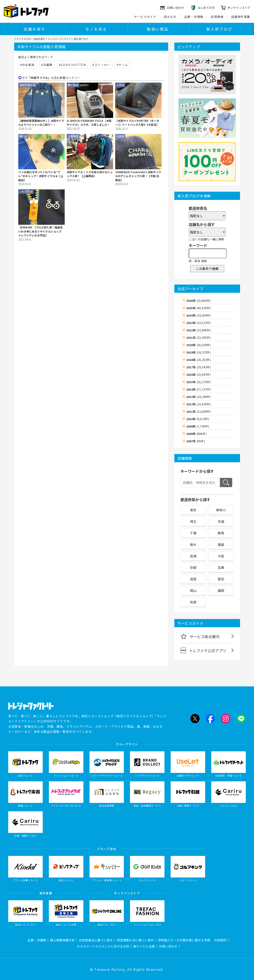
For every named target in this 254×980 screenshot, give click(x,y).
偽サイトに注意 (144, 946)
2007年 (196, 441)
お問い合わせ (168, 946)
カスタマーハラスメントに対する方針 (103, 946)
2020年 (199, 345)
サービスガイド (145, 17)
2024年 (199, 315)
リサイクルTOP (22, 39)
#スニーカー (101, 65)
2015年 (199, 382)
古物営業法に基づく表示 (96, 940)
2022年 (199, 330)
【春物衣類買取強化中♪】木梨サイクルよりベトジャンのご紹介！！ (41, 123)
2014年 (199, 389)
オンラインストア (239, 8)
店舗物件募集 (241, 17)
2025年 (199, 308)
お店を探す (39, 39)
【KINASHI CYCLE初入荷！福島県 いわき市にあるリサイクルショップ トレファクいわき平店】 (41, 231)
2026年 (199, 301)
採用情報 (217, 17)
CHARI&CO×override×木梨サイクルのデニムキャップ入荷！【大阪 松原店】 (138, 176)
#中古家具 (27, 65)
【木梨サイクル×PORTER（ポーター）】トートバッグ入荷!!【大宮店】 (137, 123)
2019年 (199, 352)
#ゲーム (122, 65)
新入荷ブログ (219, 29)
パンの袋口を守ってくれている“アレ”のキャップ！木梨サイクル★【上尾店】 (41, 176)
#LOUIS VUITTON (73, 65)
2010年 (198, 419)
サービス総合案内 (200, 636)
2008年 (196, 434)
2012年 (199, 404)
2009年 (198, 426)
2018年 (199, 360)
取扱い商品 (158, 29)
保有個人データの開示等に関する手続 (184, 940)
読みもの (170, 17)
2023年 (199, 323)
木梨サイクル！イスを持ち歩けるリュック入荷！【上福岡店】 (90, 174)
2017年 (199, 367)
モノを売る (96, 29)
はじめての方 (206, 8)
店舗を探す (34, 29)
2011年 (199, 412)
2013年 (199, 397)
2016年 (199, 375)
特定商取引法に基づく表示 (135, 940)
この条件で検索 (207, 269)
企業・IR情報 (194, 17)
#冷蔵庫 (47, 65)
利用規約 (221, 940)
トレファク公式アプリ (203, 650)
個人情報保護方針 (62, 940)
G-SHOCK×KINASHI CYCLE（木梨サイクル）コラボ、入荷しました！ (89, 123)
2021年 (199, 338)
